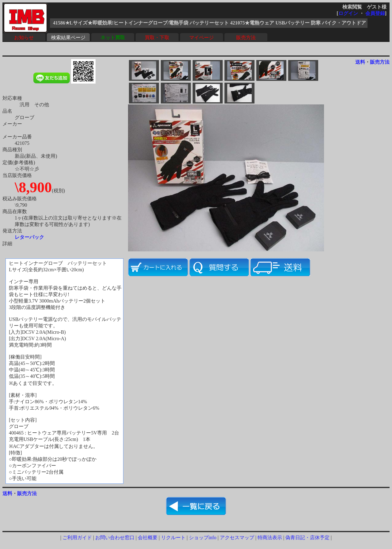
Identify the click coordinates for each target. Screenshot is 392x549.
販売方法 (246, 38)
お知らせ (24, 38)
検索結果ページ (68, 38)
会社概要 (148, 538)
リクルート (173, 538)
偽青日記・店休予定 (307, 538)
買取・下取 (157, 38)
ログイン (348, 13)
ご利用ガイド (77, 538)
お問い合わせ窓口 (115, 538)
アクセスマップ (237, 538)
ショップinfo (203, 538)
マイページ (202, 38)
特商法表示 (270, 538)
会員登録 (375, 13)
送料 (360, 62)
